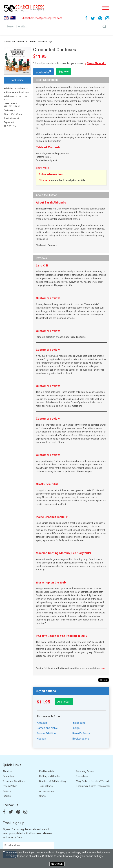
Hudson (41, 739)
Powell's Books (81, 733)
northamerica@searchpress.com (41, 18)
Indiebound (79, 723)
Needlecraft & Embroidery (53, 781)
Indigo (76, 728)
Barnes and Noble (47, 728)
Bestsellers (82, 776)
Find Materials (47, 771)
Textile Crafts (46, 786)
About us (7, 771)
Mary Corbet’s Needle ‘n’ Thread (92, 781)
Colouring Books (85, 771)
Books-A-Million (46, 733)
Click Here (44, 180)
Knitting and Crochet (14, 42)
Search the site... (17, 26)
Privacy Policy (10, 786)
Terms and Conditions (14, 781)
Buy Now (64, 72)
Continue (57, 864)
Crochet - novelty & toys (41, 42)
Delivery (7, 791)
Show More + (43, 168)
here (103, 668)
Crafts (42, 796)
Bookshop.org (81, 739)
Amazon (42, 723)
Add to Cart (64, 702)
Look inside (17, 80)
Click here (48, 856)
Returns (7, 796)
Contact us (8, 776)
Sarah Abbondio (97, 63)
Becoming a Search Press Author (93, 786)
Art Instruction (47, 791)
